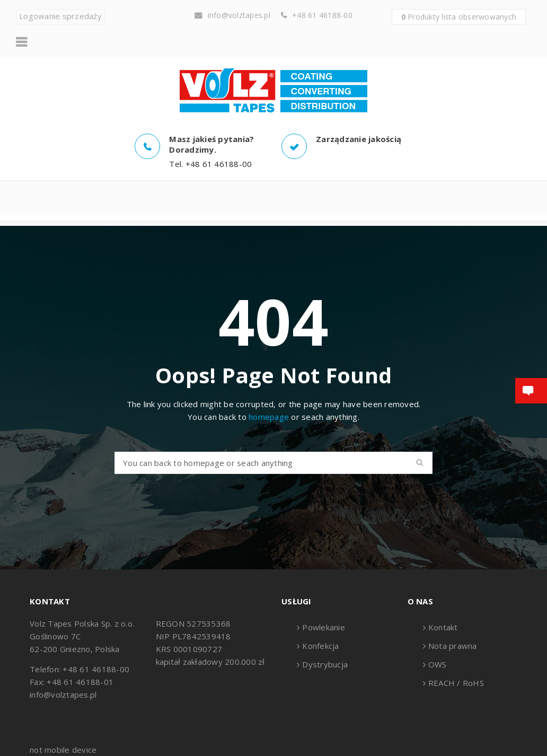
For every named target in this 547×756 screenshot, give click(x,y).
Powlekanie (324, 627)
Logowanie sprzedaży (60, 16)
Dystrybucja (325, 664)
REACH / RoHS (456, 683)
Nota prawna (453, 646)
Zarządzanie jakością (359, 139)
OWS (438, 664)
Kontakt (443, 627)
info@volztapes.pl (239, 15)
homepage (269, 417)
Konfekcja (320, 646)
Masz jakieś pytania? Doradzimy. (211, 144)
